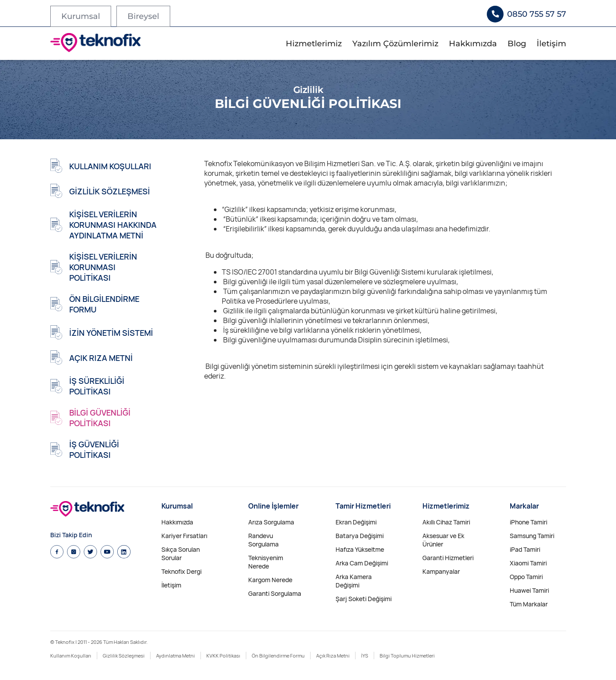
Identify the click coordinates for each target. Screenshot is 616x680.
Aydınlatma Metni (175, 656)
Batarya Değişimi (360, 536)
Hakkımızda (473, 44)
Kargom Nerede (270, 580)
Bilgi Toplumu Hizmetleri (407, 656)
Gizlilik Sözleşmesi (124, 656)
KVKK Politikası (223, 656)
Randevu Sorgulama (263, 540)
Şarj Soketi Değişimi (364, 599)
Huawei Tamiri (529, 590)
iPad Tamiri (525, 549)
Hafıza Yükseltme (360, 549)
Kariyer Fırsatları (184, 536)
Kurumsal (81, 16)
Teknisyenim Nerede (266, 562)
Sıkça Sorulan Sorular (181, 554)
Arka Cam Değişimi (362, 563)
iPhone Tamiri (528, 522)
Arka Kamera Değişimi (354, 581)
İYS (365, 656)
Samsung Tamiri (532, 536)
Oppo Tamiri (526, 577)
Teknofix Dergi (181, 571)
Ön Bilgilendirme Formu (278, 656)
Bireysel (143, 16)
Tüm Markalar (529, 604)
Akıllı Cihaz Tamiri (446, 522)
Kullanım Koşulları (71, 656)
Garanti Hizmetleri (448, 558)
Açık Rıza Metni (333, 656)
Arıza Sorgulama (271, 522)
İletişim (551, 44)
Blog (517, 44)
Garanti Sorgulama (275, 593)
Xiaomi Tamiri (528, 563)
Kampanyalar (441, 571)
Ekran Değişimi (356, 522)
